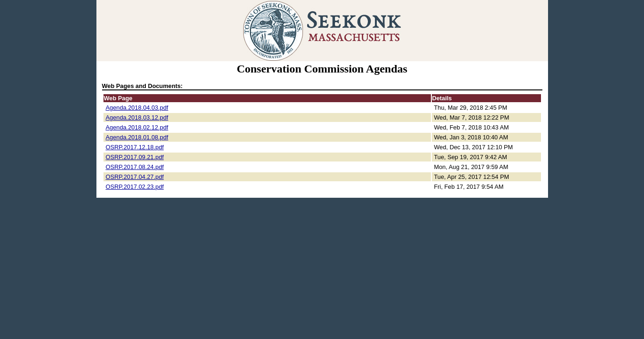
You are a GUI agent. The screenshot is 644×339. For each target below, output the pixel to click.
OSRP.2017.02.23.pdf (135, 187)
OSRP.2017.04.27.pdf (135, 177)
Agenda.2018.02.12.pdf (137, 127)
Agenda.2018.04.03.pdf (137, 108)
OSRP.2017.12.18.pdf (135, 147)
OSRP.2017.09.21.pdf (135, 157)
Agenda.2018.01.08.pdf (137, 137)
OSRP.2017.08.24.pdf (135, 167)
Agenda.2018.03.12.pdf (137, 117)
